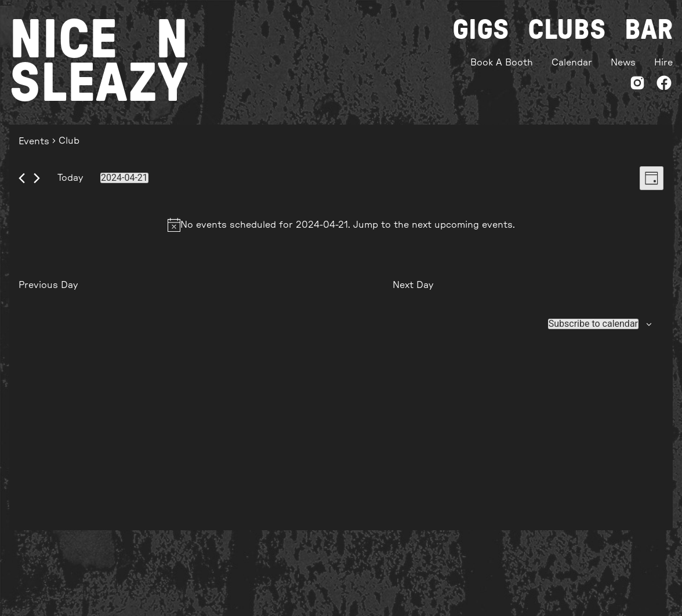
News (623, 63)
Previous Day (48, 285)
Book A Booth (502, 63)
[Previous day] (22, 178)
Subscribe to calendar (593, 324)
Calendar (572, 63)
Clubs (567, 30)
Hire (663, 63)
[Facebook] (664, 85)
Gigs (481, 30)
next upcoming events (462, 225)
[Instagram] (637, 85)
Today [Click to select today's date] (70, 178)
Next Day (413, 285)
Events (34, 141)
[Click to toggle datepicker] (124, 178)
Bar (649, 30)
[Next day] (37, 178)
